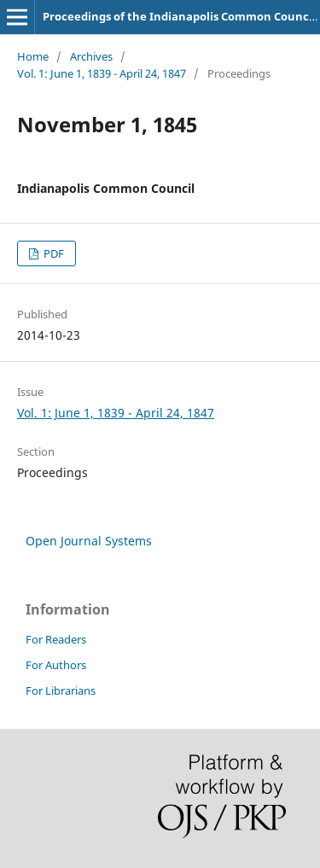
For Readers (56, 639)
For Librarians (61, 690)
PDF (52, 253)
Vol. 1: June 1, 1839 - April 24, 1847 (102, 73)
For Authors (56, 665)
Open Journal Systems (89, 541)
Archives (91, 56)
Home (33, 56)
